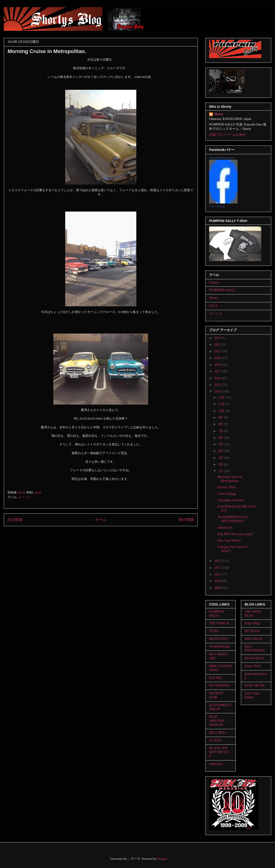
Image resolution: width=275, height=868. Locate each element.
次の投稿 (15, 520)
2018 (218, 365)
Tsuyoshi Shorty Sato (221, 158)
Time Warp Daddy (252, 695)
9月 (221, 418)
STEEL (214, 631)
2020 (218, 358)
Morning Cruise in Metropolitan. (230, 479)
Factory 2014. (227, 487)
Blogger (162, 859)
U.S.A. (214, 306)
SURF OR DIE (255, 685)
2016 (218, 378)
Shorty (219, 114)
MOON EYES (219, 639)
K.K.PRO (215, 678)
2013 (218, 561)
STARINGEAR (220, 647)
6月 (221, 438)
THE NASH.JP (219, 623)
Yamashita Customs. (231, 500)
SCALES (215, 740)
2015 (218, 385)
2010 (218, 581)
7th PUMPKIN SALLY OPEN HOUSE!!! (233, 519)
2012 (218, 568)
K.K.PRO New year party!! (236, 534)
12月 (222, 397)
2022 (218, 345)
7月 (221, 431)
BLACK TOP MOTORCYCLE (220, 752)
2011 (218, 574)
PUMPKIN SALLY (222, 290)
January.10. (225, 527)
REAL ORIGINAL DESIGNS (217, 721)
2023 (218, 338)
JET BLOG (252, 631)
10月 (222, 411)
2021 (218, 351)
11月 (222, 404)
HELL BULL (218, 733)
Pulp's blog (252, 623)
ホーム (101, 520)
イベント (25, 497)
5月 (221, 444)
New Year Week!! (229, 540)
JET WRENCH (219, 685)
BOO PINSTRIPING (255, 649)
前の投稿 (186, 520)
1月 (221, 471)
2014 (218, 391)
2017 (218, 371)
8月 (221, 424)
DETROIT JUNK (216, 695)
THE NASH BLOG (253, 614)
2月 (221, 464)
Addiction (216, 764)
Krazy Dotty (253, 666)
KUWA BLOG (254, 658)
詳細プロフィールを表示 (227, 135)
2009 (218, 588)
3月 (221, 458)
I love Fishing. (227, 494)
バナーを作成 (217, 206)
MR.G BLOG (254, 639)
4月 (221, 451)
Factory (214, 283)
